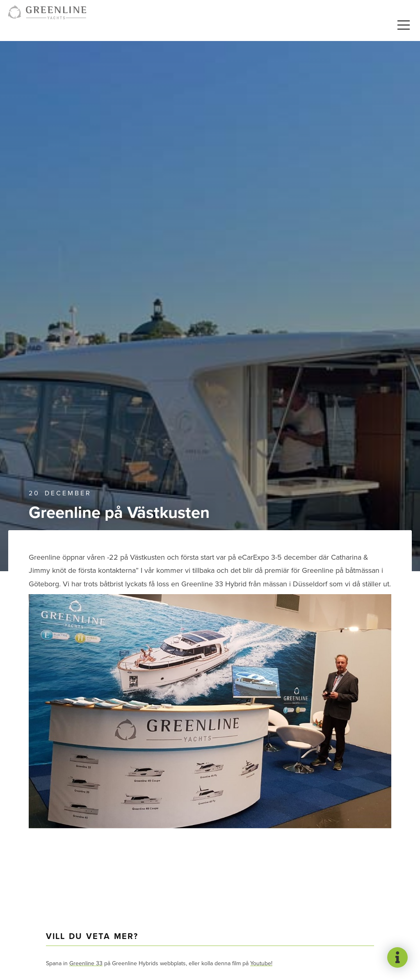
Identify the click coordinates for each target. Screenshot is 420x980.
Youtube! (261, 963)
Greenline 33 (86, 963)
